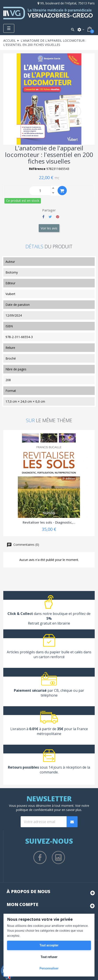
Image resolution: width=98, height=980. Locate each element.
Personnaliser (49, 968)
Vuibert (10, 294)
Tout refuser (49, 957)
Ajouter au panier (62, 191)
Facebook (40, 857)
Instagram (58, 857)
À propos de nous (28, 891)
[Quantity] (40, 191)
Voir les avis (49, 228)
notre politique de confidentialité (53, 808)
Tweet (50, 217)
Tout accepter (49, 945)
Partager (43, 217)
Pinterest (58, 217)
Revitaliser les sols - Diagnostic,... (49, 522)
